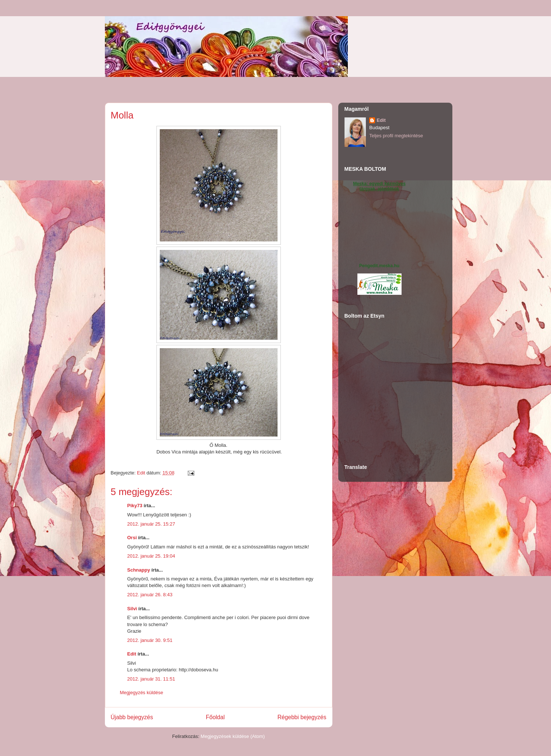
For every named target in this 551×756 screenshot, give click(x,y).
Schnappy (139, 570)
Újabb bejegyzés (132, 717)
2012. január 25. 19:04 (151, 556)
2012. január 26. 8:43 (150, 595)
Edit (132, 654)
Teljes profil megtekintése (396, 136)
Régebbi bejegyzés (302, 717)
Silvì (132, 609)
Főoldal (215, 717)
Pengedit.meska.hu (379, 266)
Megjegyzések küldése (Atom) (233, 736)
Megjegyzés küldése (142, 693)
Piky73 (135, 506)
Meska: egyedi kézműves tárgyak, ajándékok (379, 186)
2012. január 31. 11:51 (151, 679)
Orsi (132, 538)
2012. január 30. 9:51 (150, 640)
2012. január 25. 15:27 (151, 524)
